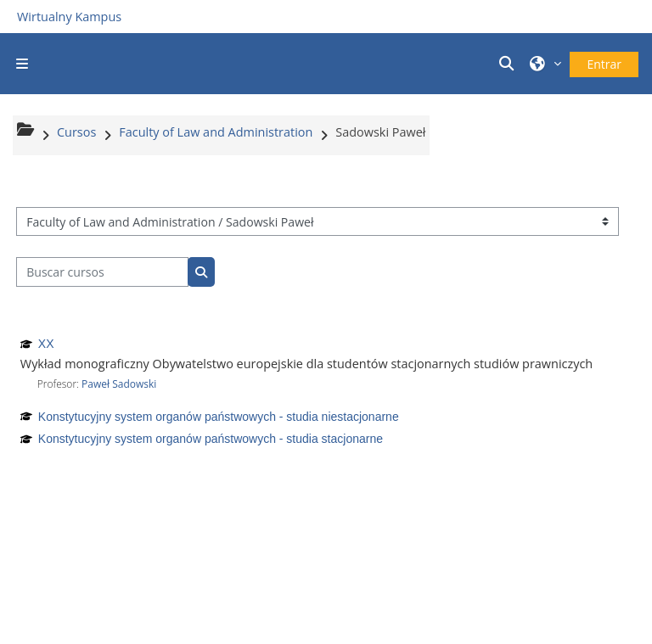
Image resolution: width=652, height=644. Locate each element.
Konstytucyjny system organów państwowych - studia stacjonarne (211, 439)
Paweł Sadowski (119, 384)
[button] (509, 64)
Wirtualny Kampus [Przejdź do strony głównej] (69, 17)
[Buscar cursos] (102, 272)
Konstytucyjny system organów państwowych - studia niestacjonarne (219, 417)
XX (46, 344)
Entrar (604, 64)
